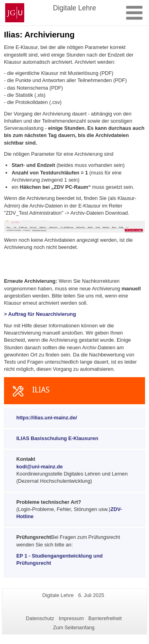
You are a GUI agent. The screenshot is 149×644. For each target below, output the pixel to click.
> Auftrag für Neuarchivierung (40, 314)
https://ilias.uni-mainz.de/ (47, 418)
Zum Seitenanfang (74, 627)
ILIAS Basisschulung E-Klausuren (57, 438)
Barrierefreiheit (105, 618)
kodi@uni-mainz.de (40, 467)
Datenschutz (40, 618)
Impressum (71, 618)
